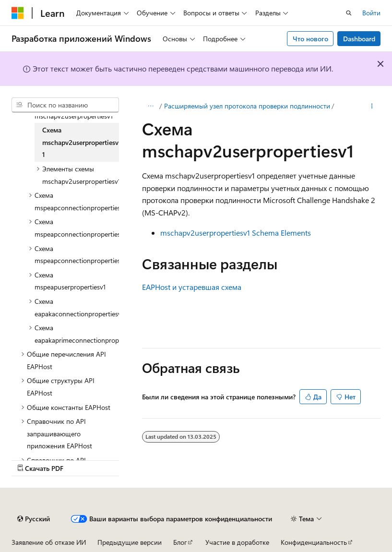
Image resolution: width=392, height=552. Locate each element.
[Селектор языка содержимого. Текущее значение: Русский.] (34, 519)
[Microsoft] (18, 13)
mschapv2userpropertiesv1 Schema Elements (236, 233)
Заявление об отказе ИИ (49, 542)
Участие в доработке (237, 542)
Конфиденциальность (314, 542)
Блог (180, 542)
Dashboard (359, 39)
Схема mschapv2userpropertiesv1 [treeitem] (80, 142)
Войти (371, 13)
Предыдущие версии (130, 542)
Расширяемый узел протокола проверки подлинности (247, 106)
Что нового (310, 39)
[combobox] (65, 105)
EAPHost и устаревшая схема (192, 287)
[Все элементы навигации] (150, 106)
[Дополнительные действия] (372, 106)
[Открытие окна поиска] (349, 13)
